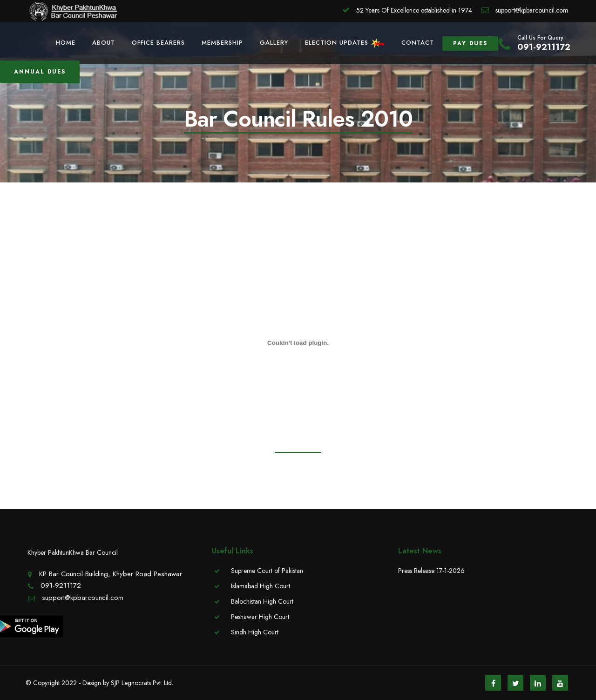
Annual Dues (40, 72)
